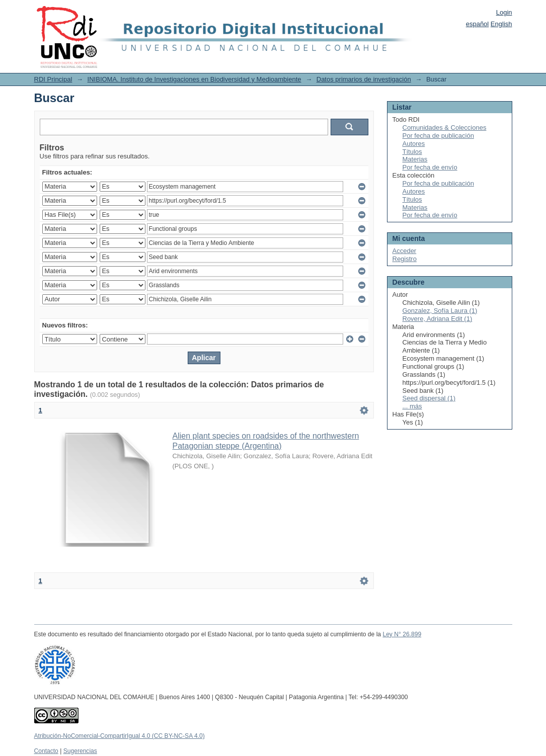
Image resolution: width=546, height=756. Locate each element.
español (478, 24)
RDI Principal (53, 79)
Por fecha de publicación (438, 136)
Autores (414, 144)
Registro (405, 259)
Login (504, 12)
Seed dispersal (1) (429, 398)
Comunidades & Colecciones (445, 128)
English (501, 24)
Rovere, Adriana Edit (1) (438, 319)
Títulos (412, 152)
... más (412, 406)
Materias (415, 159)
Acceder (405, 251)
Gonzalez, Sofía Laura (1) (440, 311)
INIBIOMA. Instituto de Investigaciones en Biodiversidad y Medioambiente (194, 79)
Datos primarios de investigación (364, 79)
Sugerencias (80, 751)
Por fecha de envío (430, 167)
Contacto (46, 751)
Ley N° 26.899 (402, 634)
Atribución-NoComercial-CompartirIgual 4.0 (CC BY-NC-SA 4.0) (120, 736)
